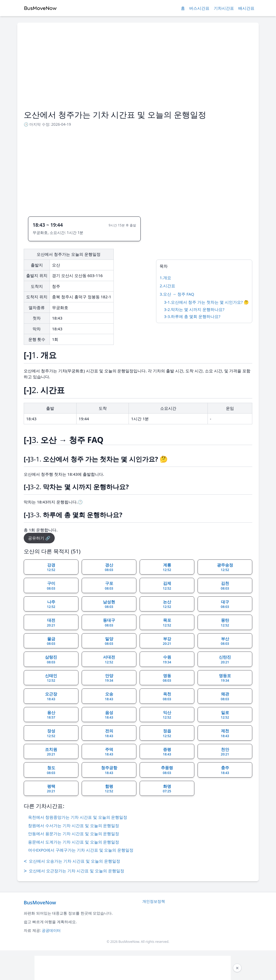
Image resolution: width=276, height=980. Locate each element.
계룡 (167, 567)
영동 (167, 678)
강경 (51, 567)
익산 (167, 715)
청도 (51, 770)
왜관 (225, 696)
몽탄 (225, 622)
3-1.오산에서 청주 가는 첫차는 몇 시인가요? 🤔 (206, 302)
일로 (225, 715)
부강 (167, 641)
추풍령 (167, 770)
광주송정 (225, 567)
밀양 (109, 641)
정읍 (167, 733)
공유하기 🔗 (39, 538)
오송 (109, 696)
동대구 (109, 622)
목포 (167, 622)
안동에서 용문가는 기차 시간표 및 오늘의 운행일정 (74, 834)
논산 (167, 604)
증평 (167, 752)
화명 (167, 789)
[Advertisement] (138, 69)
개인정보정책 (154, 901)
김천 (225, 586)
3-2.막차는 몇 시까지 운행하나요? (194, 309)
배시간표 (246, 8)
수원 (167, 659)
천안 (225, 752)
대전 (51, 622)
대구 (225, 604)
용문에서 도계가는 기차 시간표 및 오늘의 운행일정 (74, 842)
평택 (51, 789)
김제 (167, 586)
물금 (51, 641)
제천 (225, 733)
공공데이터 (51, 930)
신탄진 (225, 659)
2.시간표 (167, 286)
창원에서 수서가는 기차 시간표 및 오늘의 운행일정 (74, 825)
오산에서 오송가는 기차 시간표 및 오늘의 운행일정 (72, 861)
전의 (109, 733)
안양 (109, 678)
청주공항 (109, 770)
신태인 (51, 678)
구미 (51, 586)
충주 (225, 770)
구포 (109, 586)
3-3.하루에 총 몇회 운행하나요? (192, 316)
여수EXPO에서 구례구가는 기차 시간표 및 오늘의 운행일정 (81, 850)
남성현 (109, 604)
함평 (109, 789)
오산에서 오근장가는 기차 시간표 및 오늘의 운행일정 (74, 871)
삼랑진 (51, 659)
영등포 (225, 678)
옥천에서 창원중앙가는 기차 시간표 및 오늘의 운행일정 (78, 817)
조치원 (51, 752)
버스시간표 (199, 8)
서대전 (109, 659)
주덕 (109, 752)
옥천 (167, 696)
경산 (109, 567)
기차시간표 (224, 8)
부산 (225, 641)
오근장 (51, 696)
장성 (51, 733)
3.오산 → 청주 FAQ (177, 294)
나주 (51, 604)
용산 (51, 715)
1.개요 (165, 278)
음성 (109, 715)
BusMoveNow (40, 902)
